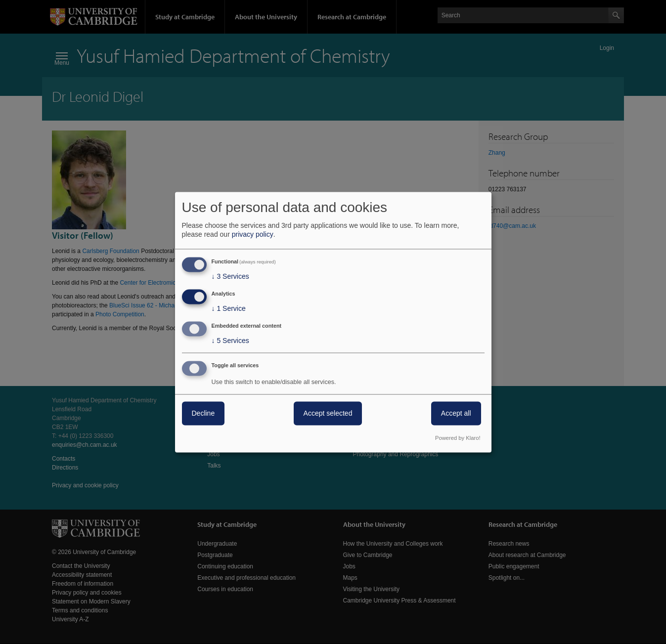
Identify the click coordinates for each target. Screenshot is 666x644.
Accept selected (328, 413)
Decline (203, 413)
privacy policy (253, 235)
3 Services (230, 277)
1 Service (229, 309)
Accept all (456, 413)
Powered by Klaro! (458, 438)
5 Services (230, 341)
